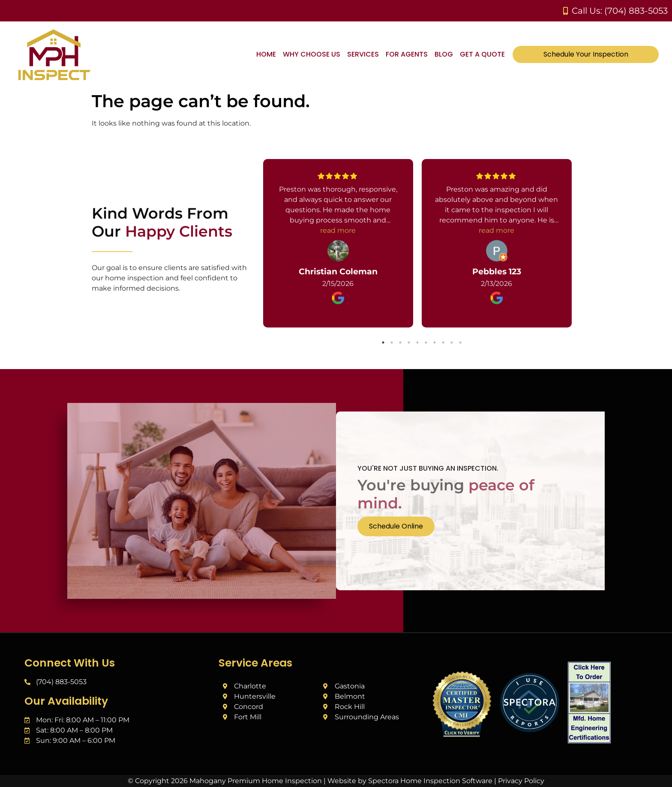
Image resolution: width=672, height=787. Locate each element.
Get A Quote (482, 54)
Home (266, 54)
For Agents (407, 54)
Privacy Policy (521, 781)
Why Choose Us (312, 54)
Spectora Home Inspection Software (430, 781)
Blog (444, 54)
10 (460, 342)
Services (363, 54)
